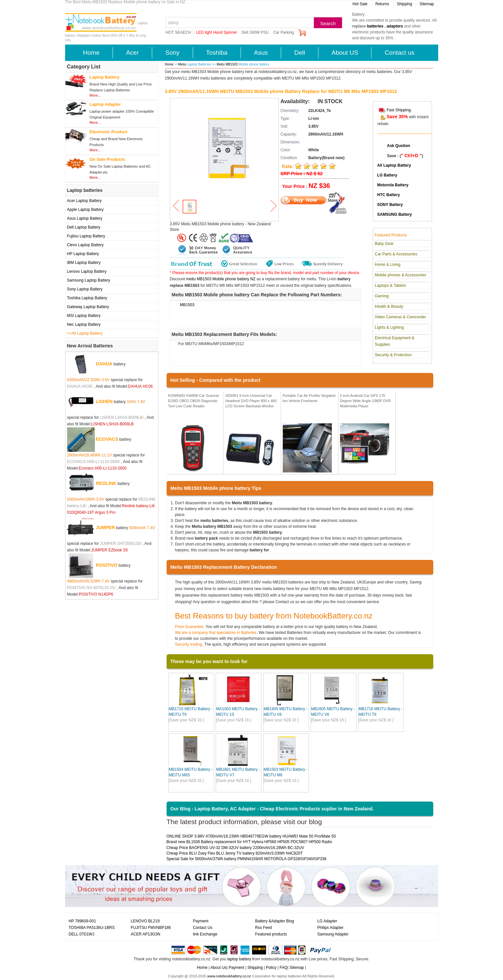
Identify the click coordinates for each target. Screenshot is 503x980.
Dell (300, 53)
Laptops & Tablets (391, 286)
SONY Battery (390, 205)
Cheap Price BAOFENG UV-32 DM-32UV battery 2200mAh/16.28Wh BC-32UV (235, 848)
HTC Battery (389, 195)
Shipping (405, 4)
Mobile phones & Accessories (401, 275)
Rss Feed (264, 928)
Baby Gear (384, 244)
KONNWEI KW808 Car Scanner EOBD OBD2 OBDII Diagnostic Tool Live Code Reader (194, 401)
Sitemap (427, 4)
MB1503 (187, 305)
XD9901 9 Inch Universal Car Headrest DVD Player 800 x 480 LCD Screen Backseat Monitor (251, 401)
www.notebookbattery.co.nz (229, 976)
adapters (395, 26)
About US (345, 53)
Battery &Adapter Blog (275, 921)
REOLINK (106, 483)
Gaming (382, 296)
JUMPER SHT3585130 (120, 544)
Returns (382, 4)
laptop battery (239, 959)
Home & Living (388, 265)
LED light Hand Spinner (216, 32)
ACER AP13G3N (146, 934)
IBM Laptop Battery (84, 263)
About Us (218, 968)
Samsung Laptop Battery (89, 280)
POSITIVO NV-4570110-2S (91, 588)
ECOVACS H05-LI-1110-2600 (93, 462)
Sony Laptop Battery (85, 289)
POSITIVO (107, 565)
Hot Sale (360, 4)
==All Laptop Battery (85, 333)
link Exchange (205, 934)
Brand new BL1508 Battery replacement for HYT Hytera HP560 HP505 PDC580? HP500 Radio (249, 842)
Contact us (399, 53)
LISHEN (104, 401)
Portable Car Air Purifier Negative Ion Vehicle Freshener (309, 398)
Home (91, 53)
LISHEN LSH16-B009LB (121, 417)
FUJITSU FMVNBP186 (151, 928)
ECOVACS (107, 439)
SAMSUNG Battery (395, 214)
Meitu (182, 64)
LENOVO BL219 (145, 921)
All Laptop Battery (394, 165)
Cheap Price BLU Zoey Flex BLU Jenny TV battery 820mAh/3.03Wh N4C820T (235, 853)
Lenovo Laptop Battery (87, 271)
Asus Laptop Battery (85, 218)
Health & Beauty (389, 306)
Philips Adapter (331, 928)
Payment (201, 921)
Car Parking (284, 32)
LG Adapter (327, 921)
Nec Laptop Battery (84, 324)
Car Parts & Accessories (396, 254)
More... (95, 95)
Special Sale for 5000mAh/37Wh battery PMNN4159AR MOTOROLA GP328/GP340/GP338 (247, 859)
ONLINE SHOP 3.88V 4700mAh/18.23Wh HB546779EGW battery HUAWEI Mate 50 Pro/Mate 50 (251, 836)
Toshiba (217, 53)
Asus (261, 53)
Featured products (271, 934)
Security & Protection (393, 355)
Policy (271, 968)
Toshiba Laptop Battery (87, 298)
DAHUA (104, 364)
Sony (172, 53)
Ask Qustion (399, 146)
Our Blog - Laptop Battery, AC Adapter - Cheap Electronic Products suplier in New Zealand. (272, 809)
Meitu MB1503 (228, 64)
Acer (132, 53)
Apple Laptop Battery (85, 210)
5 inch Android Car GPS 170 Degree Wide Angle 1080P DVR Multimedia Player (366, 401)
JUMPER (105, 527)
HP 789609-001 (82, 921)
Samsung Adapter (333, 934)
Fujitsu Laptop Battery (86, 236)
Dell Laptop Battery (84, 227)
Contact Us (203, 928)
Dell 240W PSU (255, 32)
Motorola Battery (393, 185)
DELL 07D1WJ (82, 934)
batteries (375, 26)
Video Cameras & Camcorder (401, 317)
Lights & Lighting (390, 327)
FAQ (283, 968)
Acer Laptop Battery (84, 201)
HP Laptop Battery (83, 254)
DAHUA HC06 (79, 386)
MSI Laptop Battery (84, 316)
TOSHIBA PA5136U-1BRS (92, 928)
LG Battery (387, 175)
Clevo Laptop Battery (85, 245)
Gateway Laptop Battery (88, 307)
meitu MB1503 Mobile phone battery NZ (221, 279)
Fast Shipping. (399, 110)
